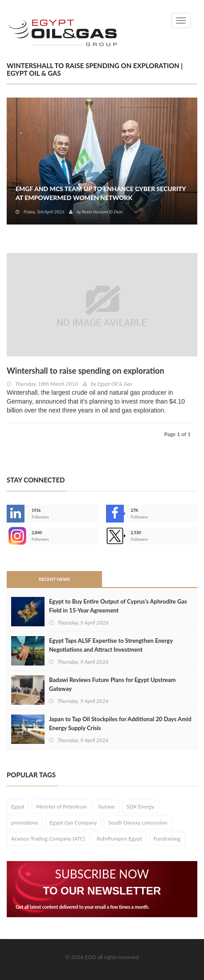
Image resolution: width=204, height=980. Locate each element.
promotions (24, 823)
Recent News (54, 579)
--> (16, 536)
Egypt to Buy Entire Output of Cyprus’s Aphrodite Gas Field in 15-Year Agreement (118, 606)
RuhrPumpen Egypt (119, 839)
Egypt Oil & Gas (115, 384)
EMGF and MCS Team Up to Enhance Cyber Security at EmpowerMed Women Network (101, 193)
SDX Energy (141, 806)
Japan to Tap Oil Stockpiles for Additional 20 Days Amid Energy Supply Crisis (120, 723)
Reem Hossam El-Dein (102, 212)
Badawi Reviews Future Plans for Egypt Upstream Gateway (112, 684)
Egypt (18, 806)
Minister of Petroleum (61, 806)
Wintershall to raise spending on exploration (86, 371)
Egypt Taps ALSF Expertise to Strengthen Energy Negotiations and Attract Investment (111, 645)
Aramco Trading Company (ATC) (48, 839)
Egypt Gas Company (73, 823)
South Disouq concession (138, 823)
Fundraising (167, 839)
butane (107, 806)
